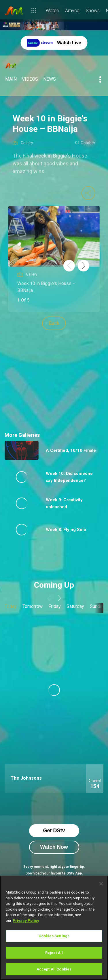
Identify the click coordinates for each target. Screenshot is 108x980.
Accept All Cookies (54, 969)
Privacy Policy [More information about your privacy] (26, 921)
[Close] (101, 884)
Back (54, 323)
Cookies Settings (54, 936)
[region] (54, 928)
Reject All (54, 953)
